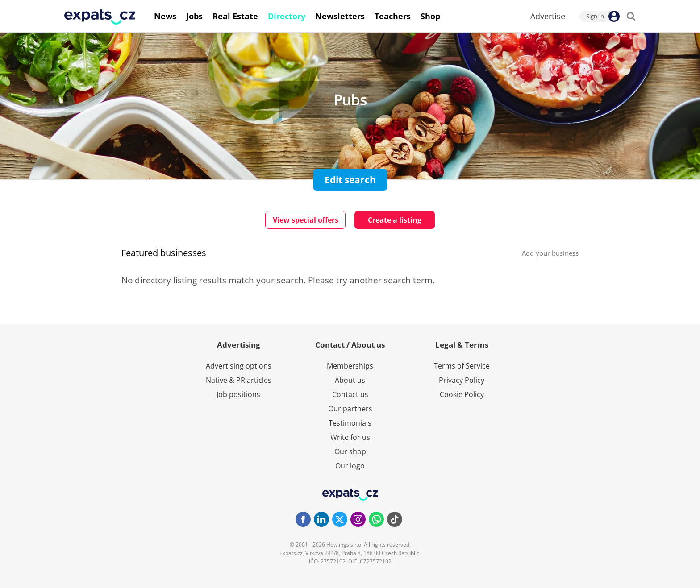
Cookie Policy (462, 394)
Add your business (550, 253)
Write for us (350, 437)
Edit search (350, 180)
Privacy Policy (462, 380)
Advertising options (239, 366)
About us (350, 380)
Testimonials (350, 423)
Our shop (350, 451)
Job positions (238, 394)
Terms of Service (462, 366)
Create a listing (395, 220)
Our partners (350, 409)
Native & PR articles (239, 380)
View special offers (306, 220)
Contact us (350, 394)
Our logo (350, 466)
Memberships (350, 366)
